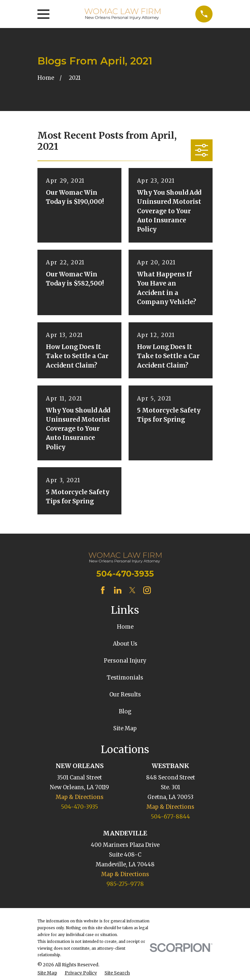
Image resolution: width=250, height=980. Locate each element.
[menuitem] (47, 973)
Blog (125, 712)
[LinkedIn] (118, 590)
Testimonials (125, 678)
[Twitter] (132, 590)
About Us (125, 644)
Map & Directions (80, 797)
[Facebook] (103, 590)
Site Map (125, 728)
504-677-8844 (170, 817)
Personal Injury (125, 661)
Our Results (125, 695)
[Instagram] (147, 590)
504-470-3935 (125, 574)
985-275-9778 (125, 884)
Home (125, 627)
